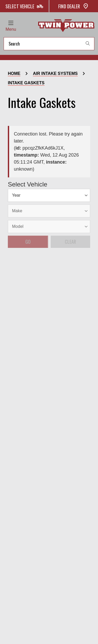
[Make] (27, 194)
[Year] (13, 194)
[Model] (41, 194)
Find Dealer (74, 6)
